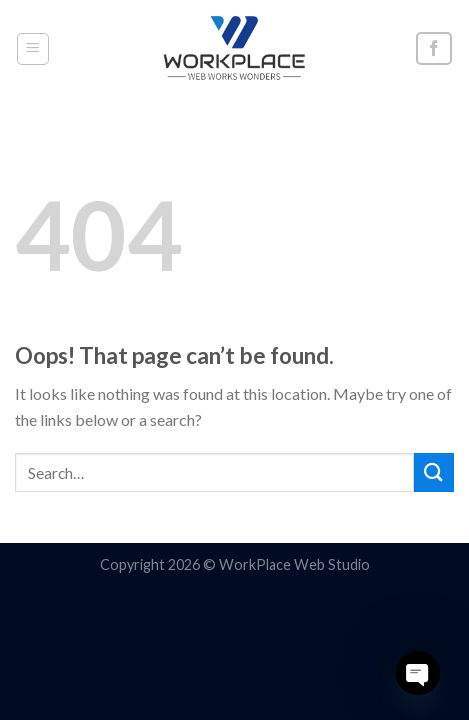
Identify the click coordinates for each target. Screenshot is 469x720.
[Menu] (33, 49)
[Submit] (434, 472)
